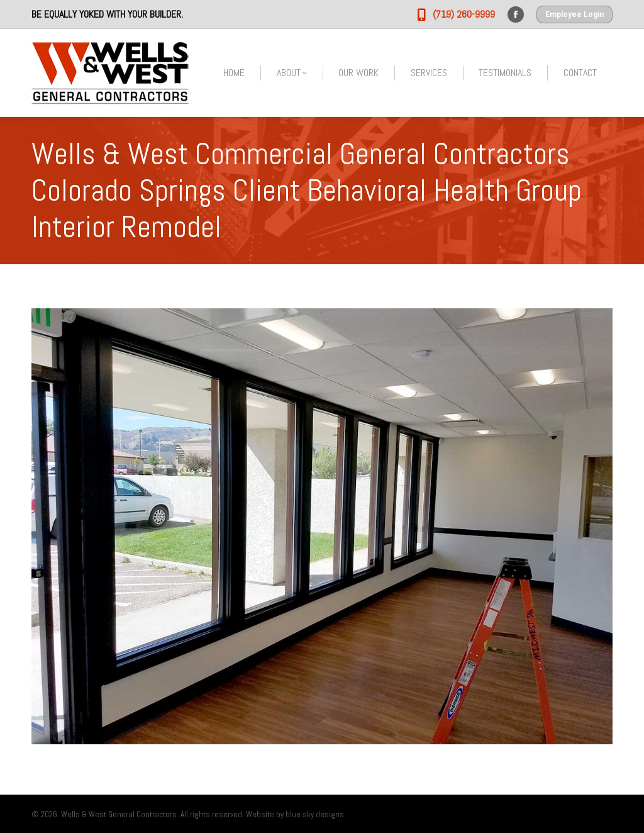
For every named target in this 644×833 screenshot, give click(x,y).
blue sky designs (315, 814)
